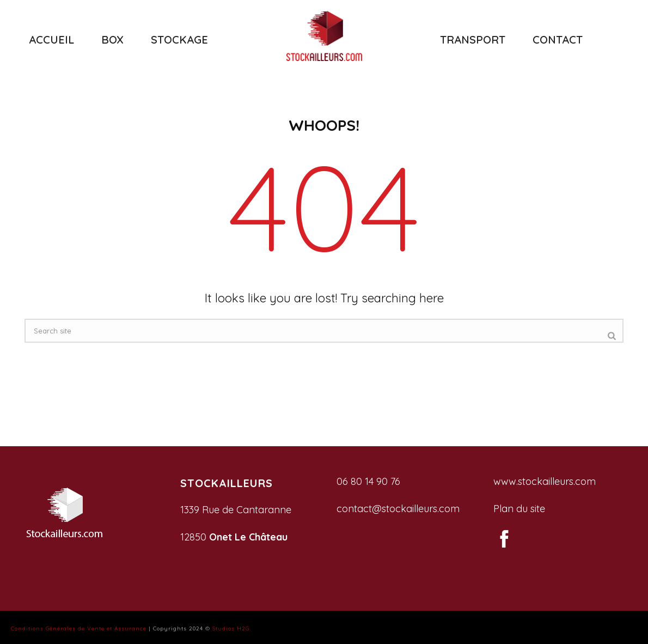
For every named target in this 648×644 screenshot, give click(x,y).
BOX (112, 40)
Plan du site (519, 509)
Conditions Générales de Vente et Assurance (79, 628)
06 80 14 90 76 (368, 481)
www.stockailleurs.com (545, 481)
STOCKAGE (179, 40)
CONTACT (558, 40)
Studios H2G (231, 628)
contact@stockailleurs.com (398, 509)
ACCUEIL (51, 40)
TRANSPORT (473, 40)
